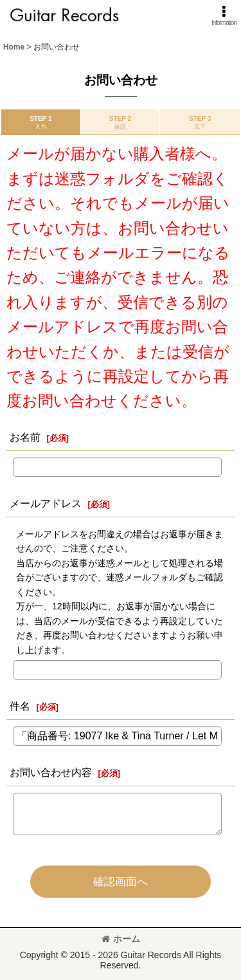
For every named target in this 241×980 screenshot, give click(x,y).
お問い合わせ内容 (51, 772)
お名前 (25, 437)
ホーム (121, 939)
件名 (20, 706)
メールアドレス (46, 503)
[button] (224, 16)
